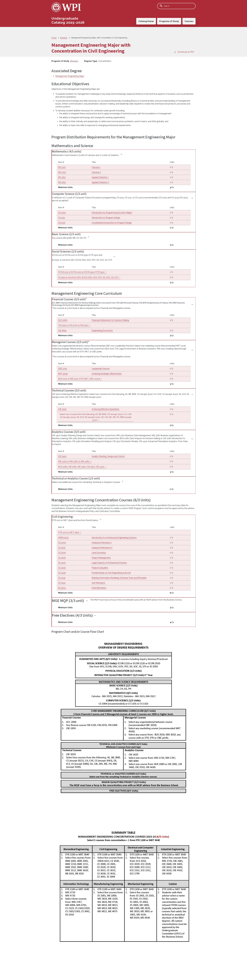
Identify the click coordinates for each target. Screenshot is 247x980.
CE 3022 (62, 563)
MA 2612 (62, 182)
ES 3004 (62, 588)
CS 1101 (62, 218)
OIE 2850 (62, 330)
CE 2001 (62, 548)
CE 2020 (62, 553)
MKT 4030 (63, 374)
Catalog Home (146, 21)
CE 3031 (62, 578)
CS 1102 (62, 223)
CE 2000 (62, 543)
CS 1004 (62, 213)
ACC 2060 (63, 320)
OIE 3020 (62, 409)
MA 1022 (62, 172)
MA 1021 (62, 167)
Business (64, 38)
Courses (189, 21)
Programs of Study (169, 21)
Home (54, 38)
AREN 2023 (63, 538)
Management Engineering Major (70, 76)
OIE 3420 (62, 456)
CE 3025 (62, 568)
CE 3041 (62, 583)
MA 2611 (62, 177)
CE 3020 (62, 558)
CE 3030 (62, 573)
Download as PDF (184, 52)
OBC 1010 (63, 369)
